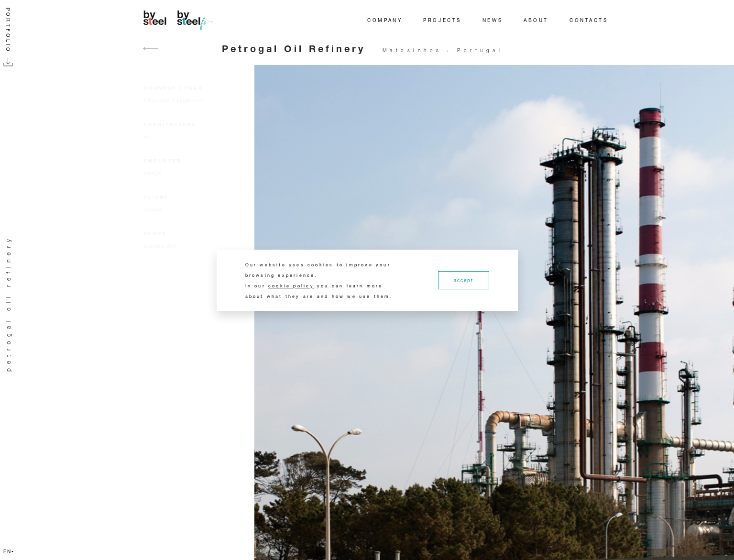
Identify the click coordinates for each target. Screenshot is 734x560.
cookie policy (291, 286)
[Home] (180, 20)
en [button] (8, 551)
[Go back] (151, 54)
